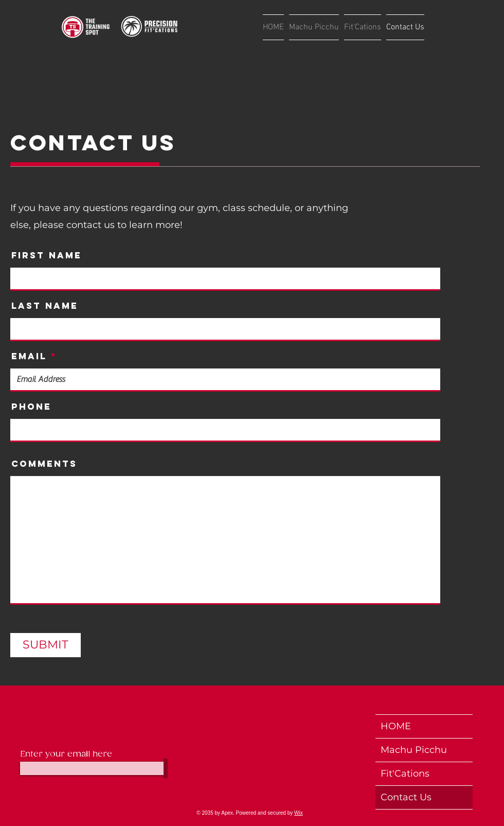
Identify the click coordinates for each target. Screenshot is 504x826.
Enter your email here (66, 754)
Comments (44, 464)
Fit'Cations (405, 774)
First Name (47, 256)
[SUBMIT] (46, 645)
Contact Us (406, 797)
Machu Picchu (414, 750)
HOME (396, 726)
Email (29, 356)
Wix (299, 813)
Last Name (45, 306)
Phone (31, 407)
